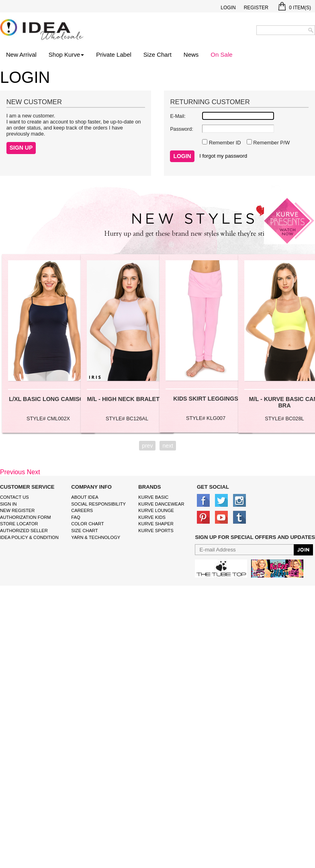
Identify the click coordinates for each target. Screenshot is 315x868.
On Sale (221, 55)
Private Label (114, 55)
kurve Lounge (156, 510)
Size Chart (157, 55)
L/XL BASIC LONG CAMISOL (48, 399)
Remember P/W (271, 143)
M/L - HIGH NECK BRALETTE (127, 399)
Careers (82, 510)
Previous (12, 472)
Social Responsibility (98, 504)
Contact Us (14, 497)
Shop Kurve (66, 55)
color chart (87, 524)
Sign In (8, 504)
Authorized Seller (24, 531)
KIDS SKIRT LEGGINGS (206, 399)
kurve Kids (152, 517)
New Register (17, 510)
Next (34, 472)
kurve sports (156, 531)
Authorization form (26, 517)
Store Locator (19, 524)
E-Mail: (178, 116)
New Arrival (21, 55)
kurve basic (153, 497)
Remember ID (224, 143)
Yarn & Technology (96, 537)
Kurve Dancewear (161, 504)
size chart (84, 531)
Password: (181, 129)
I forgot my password (223, 156)
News (191, 55)
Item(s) (295, 8)
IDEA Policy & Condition (29, 537)
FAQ (76, 517)
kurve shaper (156, 524)
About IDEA (85, 497)
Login (228, 8)
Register (256, 8)
